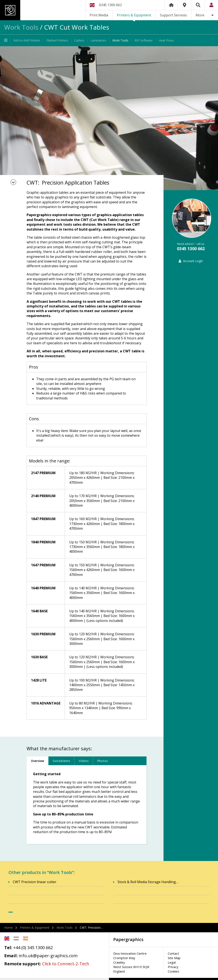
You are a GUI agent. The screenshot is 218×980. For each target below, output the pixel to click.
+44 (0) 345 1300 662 (33, 948)
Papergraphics (40, 10)
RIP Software (144, 40)
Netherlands (16, 938)
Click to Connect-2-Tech (66, 964)
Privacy (173, 967)
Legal (172, 962)
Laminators (98, 40)
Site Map (174, 958)
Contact (173, 953)
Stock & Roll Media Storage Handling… (148, 882)
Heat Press (166, 40)
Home (171, 5)
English (7, 938)
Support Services (173, 15)
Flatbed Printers (57, 40)
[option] (109, 118)
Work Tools (21, 27)
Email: (11, 956)
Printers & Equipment (134, 15)
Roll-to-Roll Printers (27, 40)
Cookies (174, 971)
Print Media (99, 15)
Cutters (79, 40)
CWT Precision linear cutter (35, 882)
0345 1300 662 (110, 5)
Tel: (8, 948)
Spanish (26, 938)
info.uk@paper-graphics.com (48, 956)
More (200, 15)
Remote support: (23, 964)
